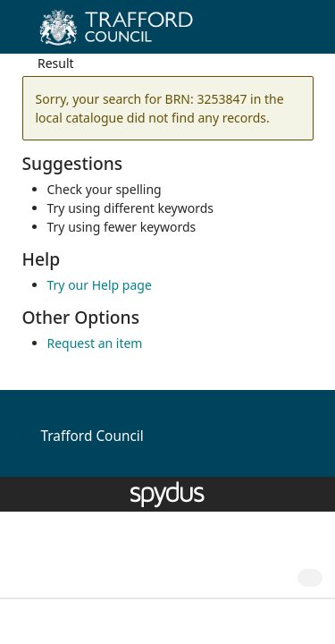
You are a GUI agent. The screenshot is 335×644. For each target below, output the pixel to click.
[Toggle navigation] (294, 34)
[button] (272, 34)
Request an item (95, 343)
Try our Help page (100, 285)
